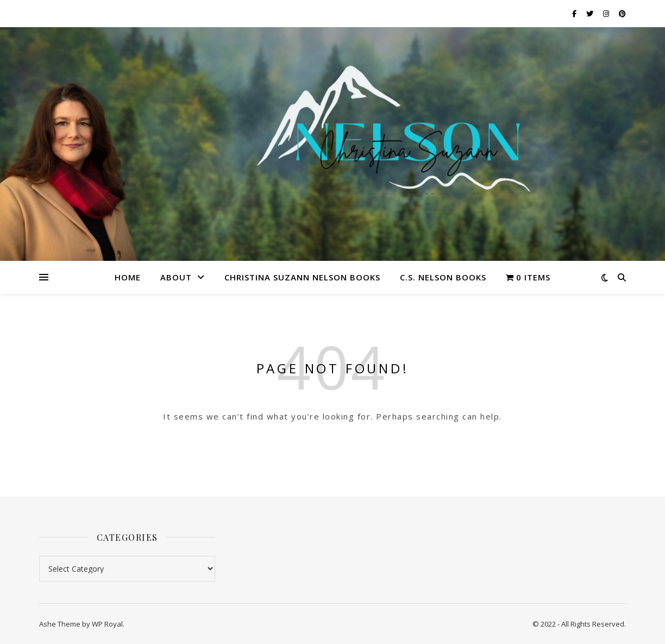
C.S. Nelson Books (443, 277)
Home (128, 277)
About (176, 277)
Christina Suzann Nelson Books (302, 277)
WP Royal (107, 624)
